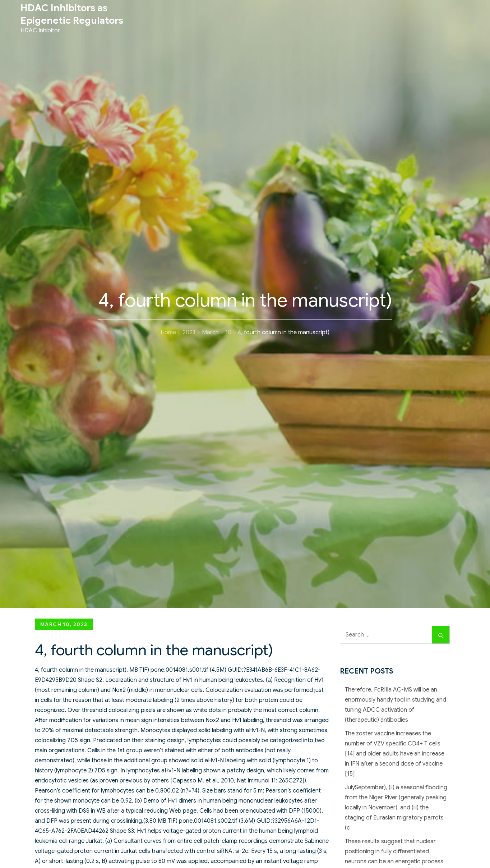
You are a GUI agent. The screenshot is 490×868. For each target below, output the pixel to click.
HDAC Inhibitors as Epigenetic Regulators (72, 14)
